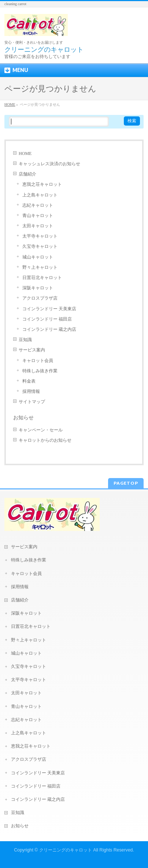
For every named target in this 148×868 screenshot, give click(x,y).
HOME (25, 153)
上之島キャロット (40, 195)
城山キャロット (38, 257)
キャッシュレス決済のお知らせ (49, 164)
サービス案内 (32, 350)
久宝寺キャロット (40, 246)
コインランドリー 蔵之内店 (49, 329)
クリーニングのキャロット (66, 850)
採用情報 (31, 391)
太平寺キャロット (40, 236)
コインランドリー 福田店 (47, 319)
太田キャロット (38, 226)
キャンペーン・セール (41, 430)
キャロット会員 (38, 361)
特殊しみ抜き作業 (40, 371)
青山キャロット (38, 216)
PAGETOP (126, 483)
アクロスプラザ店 (40, 298)
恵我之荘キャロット (42, 184)
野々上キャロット (40, 267)
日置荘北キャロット (42, 278)
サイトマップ (32, 402)
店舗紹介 (27, 174)
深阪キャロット (38, 288)
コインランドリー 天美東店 (49, 309)
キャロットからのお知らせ (45, 440)
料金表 (29, 381)
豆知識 (25, 340)
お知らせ (23, 417)
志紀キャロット (38, 205)
